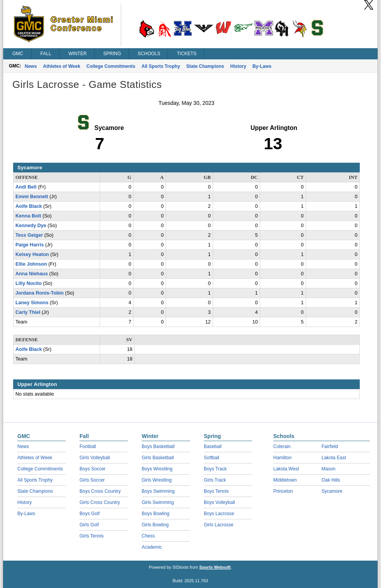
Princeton (283, 491)
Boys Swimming (158, 491)
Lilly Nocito (29, 283)
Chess (148, 536)
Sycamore (332, 491)
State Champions (205, 66)
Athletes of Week (61, 66)
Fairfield (330, 446)
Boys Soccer (92, 469)
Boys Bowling (156, 514)
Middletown (285, 480)
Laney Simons (32, 303)
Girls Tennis (91, 536)
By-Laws (262, 66)
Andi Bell (26, 187)
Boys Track (215, 469)
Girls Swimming (158, 502)
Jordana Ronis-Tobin (40, 293)
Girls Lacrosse (219, 525)
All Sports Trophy (161, 66)
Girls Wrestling (157, 480)
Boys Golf (90, 514)
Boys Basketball (158, 446)
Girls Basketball (158, 458)
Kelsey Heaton (32, 254)
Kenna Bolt (28, 216)
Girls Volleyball (95, 458)
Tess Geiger (29, 235)
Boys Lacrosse (219, 514)
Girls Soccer (92, 480)
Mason (329, 469)
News (31, 66)
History (238, 66)
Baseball (213, 446)
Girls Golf (89, 525)
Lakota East (334, 458)
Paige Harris (30, 245)
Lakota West (286, 469)
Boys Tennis (216, 491)
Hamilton (282, 458)
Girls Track (215, 480)
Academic (152, 547)
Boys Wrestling (157, 469)
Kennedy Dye (31, 226)
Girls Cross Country (100, 502)
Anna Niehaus (32, 274)
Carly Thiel (28, 312)
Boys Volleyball (219, 502)
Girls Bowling (155, 525)
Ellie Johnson (31, 264)
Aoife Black (29, 206)
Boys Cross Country (100, 491)
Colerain (282, 446)
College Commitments (111, 66)
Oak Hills (331, 480)
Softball (212, 458)
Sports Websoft (215, 567)
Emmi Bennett (32, 197)
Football (88, 446)
